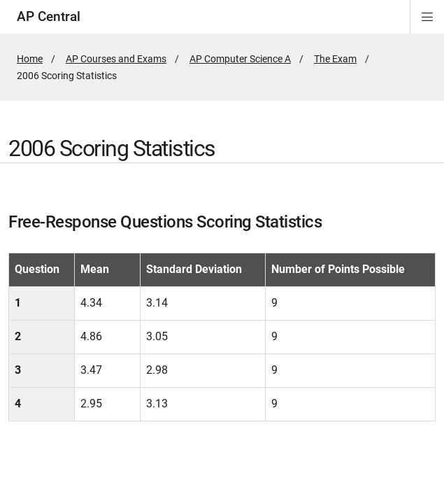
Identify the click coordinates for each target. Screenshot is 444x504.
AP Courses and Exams (116, 59)
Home (30, 59)
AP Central (49, 16)
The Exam (335, 59)
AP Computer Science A (240, 59)
